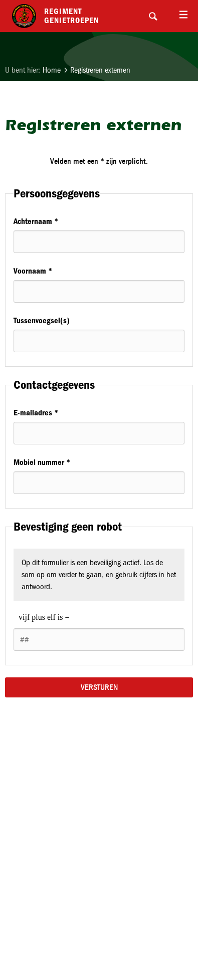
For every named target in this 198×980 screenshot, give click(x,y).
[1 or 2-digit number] (99, 640)
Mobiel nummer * (42, 462)
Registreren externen (100, 70)
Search (153, 16)
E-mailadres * (36, 413)
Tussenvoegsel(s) (42, 320)
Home (52, 70)
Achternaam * (36, 221)
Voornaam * (33, 271)
